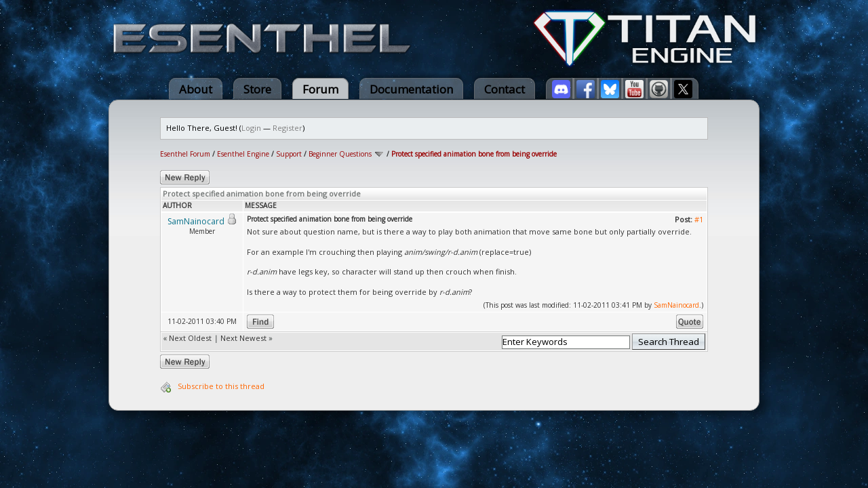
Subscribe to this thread (221, 386)
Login (251, 128)
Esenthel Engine (243, 154)
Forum (320, 89)
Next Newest (243, 338)
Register (288, 128)
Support (289, 154)
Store (257, 89)
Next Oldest (190, 338)
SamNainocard (676, 305)
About (196, 89)
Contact (505, 89)
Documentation (411, 89)
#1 (699, 219)
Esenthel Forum (185, 154)
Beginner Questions (340, 154)
